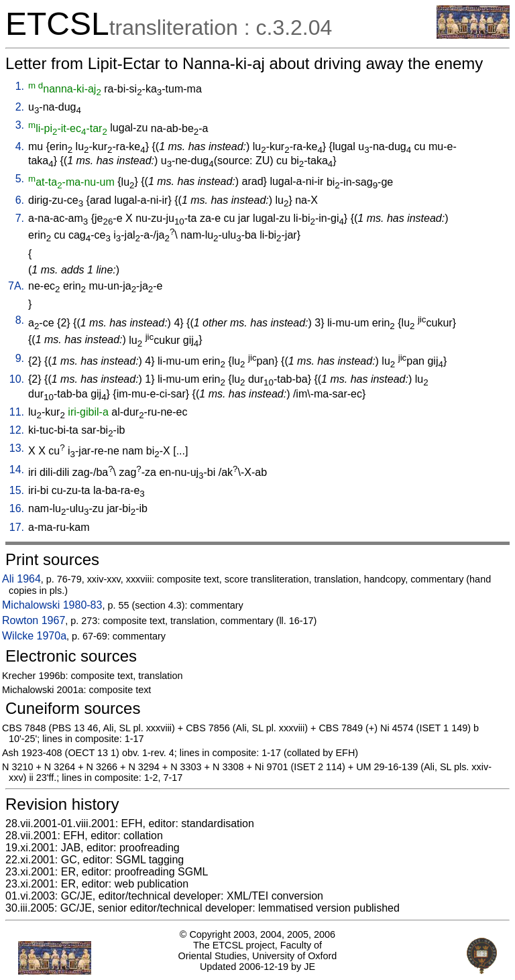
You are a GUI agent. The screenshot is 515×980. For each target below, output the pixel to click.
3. (20, 125)
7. (20, 218)
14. (17, 470)
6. (20, 200)
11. (17, 412)
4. (20, 146)
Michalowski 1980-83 (52, 605)
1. (20, 86)
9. (20, 358)
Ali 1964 (21, 579)
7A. (16, 286)
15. (17, 490)
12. (17, 430)
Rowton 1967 (34, 620)
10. (17, 379)
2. (20, 107)
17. (17, 527)
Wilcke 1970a (34, 636)
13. (17, 448)
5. (20, 179)
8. (20, 320)
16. (17, 508)
